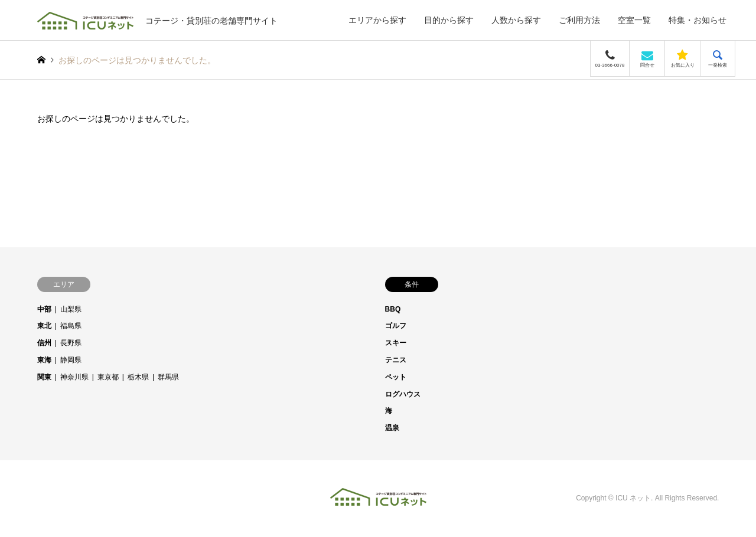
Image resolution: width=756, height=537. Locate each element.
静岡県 (71, 360)
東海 (44, 360)
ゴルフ (396, 326)
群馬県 (168, 377)
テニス (396, 360)
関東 (44, 377)
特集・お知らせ (698, 20)
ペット (396, 377)
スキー (396, 343)
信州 (44, 343)
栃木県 (138, 377)
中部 (44, 309)
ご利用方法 (579, 20)
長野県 (71, 343)
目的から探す (449, 20)
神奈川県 (74, 377)
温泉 (392, 428)
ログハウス (403, 394)
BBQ (393, 309)
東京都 (108, 377)
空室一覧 (634, 20)
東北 (44, 326)
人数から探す (516, 20)
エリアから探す (377, 20)
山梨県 (71, 309)
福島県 (71, 326)
